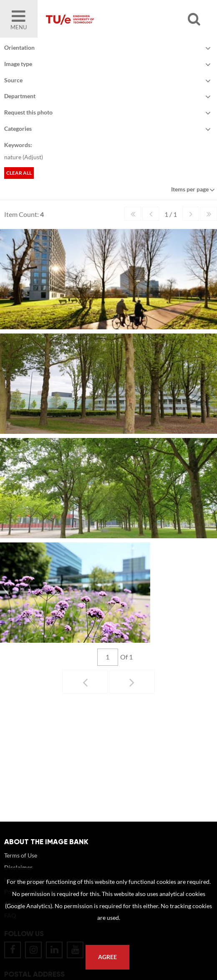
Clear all (19, 173)
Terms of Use (21, 855)
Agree (107, 957)
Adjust (33, 157)
